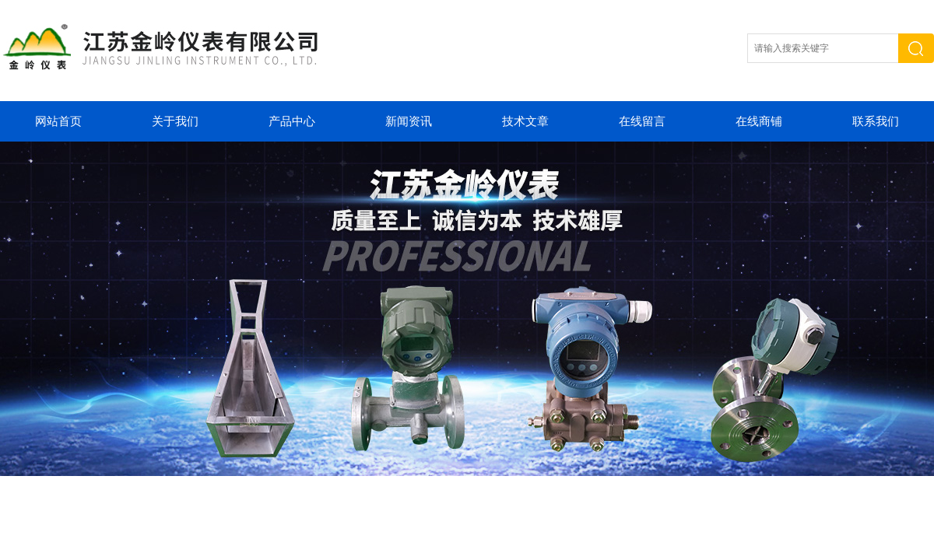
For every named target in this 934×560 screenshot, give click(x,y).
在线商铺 (759, 121)
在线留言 (642, 121)
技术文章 (525, 121)
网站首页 (58, 121)
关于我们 (175, 121)
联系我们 (876, 121)
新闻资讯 (409, 121)
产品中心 (292, 121)
